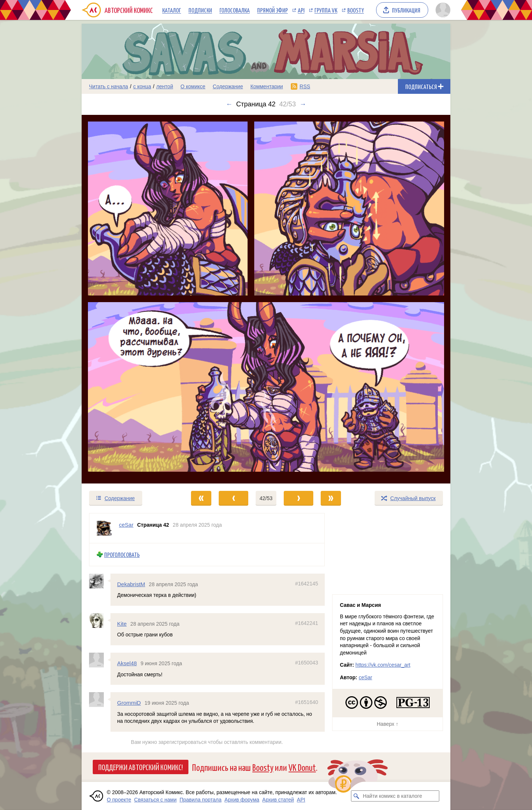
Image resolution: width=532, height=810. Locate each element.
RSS (305, 86)
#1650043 (307, 663)
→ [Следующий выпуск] (303, 104)
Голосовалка (235, 10)
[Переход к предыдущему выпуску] (128, 299)
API (301, 10)
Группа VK (326, 10)
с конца (142, 86)
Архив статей (278, 800)
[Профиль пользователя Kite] (100, 621)
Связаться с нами (155, 800)
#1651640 (307, 702)
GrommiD (129, 703)
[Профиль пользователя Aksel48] (100, 660)
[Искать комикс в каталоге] (357, 796)
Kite (122, 624)
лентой (165, 86)
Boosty (356, 10)
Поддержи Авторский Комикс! (141, 767)
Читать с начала (109, 86)
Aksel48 (127, 663)
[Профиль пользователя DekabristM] (100, 581)
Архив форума (242, 800)
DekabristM (131, 584)
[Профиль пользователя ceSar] (104, 528)
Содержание (228, 86)
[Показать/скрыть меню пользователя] (442, 10)
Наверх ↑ (388, 724)
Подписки (200, 10)
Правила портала (201, 800)
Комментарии (267, 86)
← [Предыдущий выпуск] (229, 104)
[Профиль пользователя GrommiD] (100, 700)
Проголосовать (122, 555)
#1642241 (307, 623)
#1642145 (307, 583)
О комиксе (193, 86)
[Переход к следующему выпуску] (266, 299)
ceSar (366, 677)
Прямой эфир (272, 10)
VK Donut (302, 767)
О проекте (119, 800)
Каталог (172, 10)
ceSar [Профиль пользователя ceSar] (126, 525)
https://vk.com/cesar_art (383, 665)
